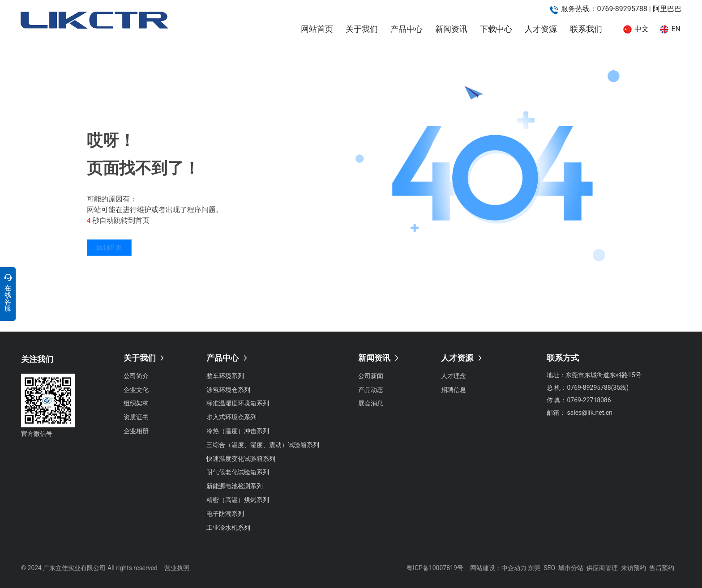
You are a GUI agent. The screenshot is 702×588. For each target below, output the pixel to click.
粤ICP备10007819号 (435, 568)
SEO (549, 568)
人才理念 (454, 376)
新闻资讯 (451, 29)
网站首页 (317, 29)
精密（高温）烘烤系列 (238, 500)
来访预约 (634, 568)
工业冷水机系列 (228, 528)
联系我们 (586, 29)
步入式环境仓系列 (231, 417)
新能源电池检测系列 (235, 486)
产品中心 (407, 29)
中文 (642, 29)
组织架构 (136, 403)
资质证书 (136, 417)
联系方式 (563, 358)
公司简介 (136, 376)
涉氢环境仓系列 (228, 390)
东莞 (534, 568)
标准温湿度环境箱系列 (238, 403)
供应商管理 (602, 568)
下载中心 (496, 29)
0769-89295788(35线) (598, 388)
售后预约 (662, 568)
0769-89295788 (622, 9)
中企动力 (514, 568)
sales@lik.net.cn (590, 413)
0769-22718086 (589, 400)
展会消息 (371, 403)
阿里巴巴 (667, 9)
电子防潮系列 (225, 514)
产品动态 (371, 390)
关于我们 (362, 29)
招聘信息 (454, 390)
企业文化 (136, 390)
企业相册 (136, 431)
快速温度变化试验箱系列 (241, 459)
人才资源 (541, 29)
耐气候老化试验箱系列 (238, 472)
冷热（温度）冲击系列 (238, 431)
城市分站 (571, 568)
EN (676, 29)
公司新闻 (371, 376)
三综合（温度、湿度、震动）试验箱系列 (263, 445)
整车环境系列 (225, 376)
